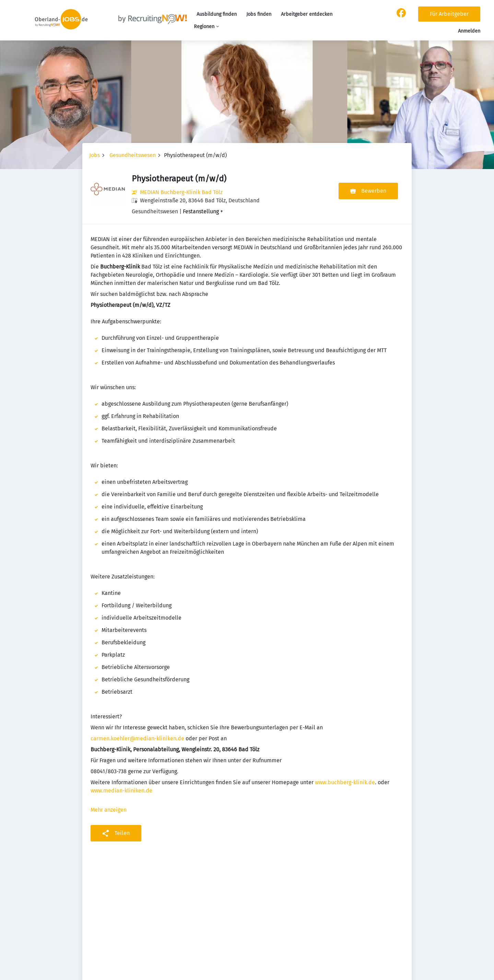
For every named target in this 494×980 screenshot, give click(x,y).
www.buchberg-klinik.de (345, 782)
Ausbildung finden (217, 14)
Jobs (95, 155)
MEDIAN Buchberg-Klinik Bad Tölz (181, 192)
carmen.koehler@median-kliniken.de (137, 738)
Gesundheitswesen (133, 155)
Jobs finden (259, 14)
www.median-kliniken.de (121, 791)
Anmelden (469, 31)
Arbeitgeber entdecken (307, 14)
